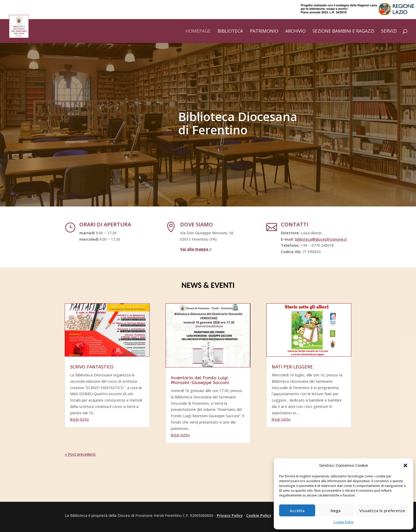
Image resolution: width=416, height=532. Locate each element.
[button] (405, 465)
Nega (336, 511)
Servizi (389, 32)
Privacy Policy (230, 515)
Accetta (297, 511)
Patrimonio (264, 32)
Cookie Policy (344, 522)
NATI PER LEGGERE (292, 367)
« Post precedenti (80, 454)
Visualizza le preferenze (382, 511)
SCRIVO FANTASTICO (92, 367)
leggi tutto (79, 419)
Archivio (295, 32)
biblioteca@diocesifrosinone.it (321, 239)
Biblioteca (230, 32)
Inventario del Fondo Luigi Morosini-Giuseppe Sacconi (200, 380)
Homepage (198, 32)
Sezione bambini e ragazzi (343, 32)
